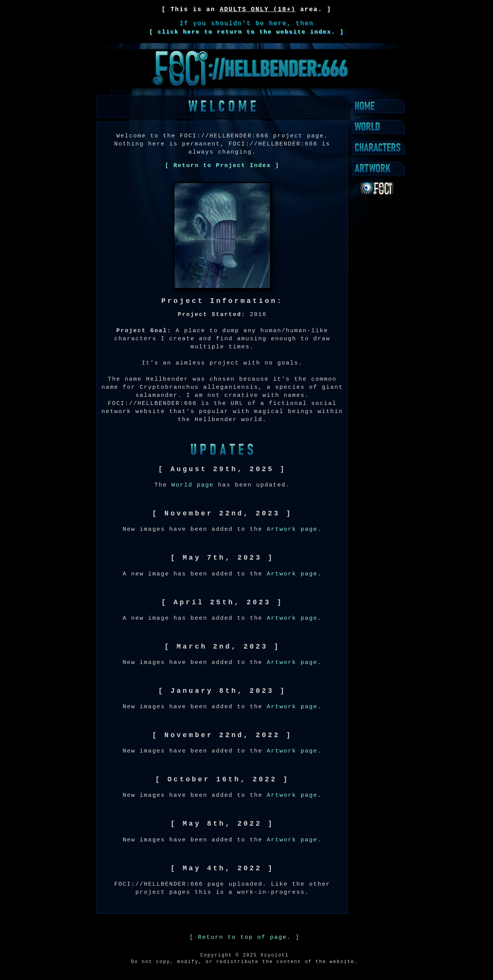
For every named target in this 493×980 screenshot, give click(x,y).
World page (193, 485)
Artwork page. (294, 529)
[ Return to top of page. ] (245, 937)
